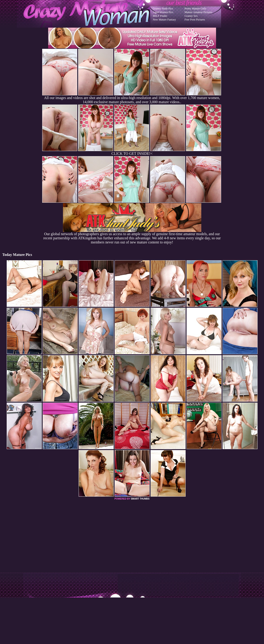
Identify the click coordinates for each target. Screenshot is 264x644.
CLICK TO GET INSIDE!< (132, 154)
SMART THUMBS (140, 499)
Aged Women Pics (163, 12)
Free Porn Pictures (195, 20)
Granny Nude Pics (163, 9)
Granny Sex (191, 16)
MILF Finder (160, 16)
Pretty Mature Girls (195, 9)
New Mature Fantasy (165, 20)
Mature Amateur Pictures (198, 12)
